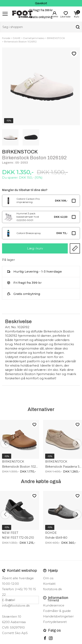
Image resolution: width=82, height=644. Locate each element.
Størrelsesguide (75, 248)
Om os (48, 578)
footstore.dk (52, 589)
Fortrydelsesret (55, 622)
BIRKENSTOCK (56, 38)
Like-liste (74, 54)
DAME (17, 38)
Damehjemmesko (34, 38)
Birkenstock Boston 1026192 (20, 42)
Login (55, 13)
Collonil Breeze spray (29, 233)
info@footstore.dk (16, 606)
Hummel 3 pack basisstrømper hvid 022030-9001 (28, 217)
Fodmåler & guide (57, 611)
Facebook (45, 638)
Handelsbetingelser (58, 616)
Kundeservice (54, 605)
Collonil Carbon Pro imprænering (28, 201)
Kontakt (49, 584)
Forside (6, 38)
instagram (51, 638)
